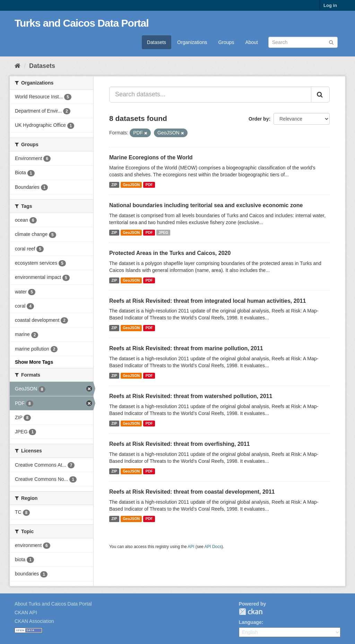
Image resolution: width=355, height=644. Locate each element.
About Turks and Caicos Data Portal (53, 604)
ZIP (114, 185)
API (191, 547)
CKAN (251, 612)
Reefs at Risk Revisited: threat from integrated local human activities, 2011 (207, 301)
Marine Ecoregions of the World (151, 157)
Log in (330, 5)
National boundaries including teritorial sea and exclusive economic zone (206, 205)
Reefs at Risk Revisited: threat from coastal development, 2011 (192, 492)
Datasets (157, 42)
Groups (226, 42)
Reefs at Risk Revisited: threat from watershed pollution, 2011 (191, 396)
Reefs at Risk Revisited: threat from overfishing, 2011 (179, 444)
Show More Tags (34, 362)
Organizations (192, 42)
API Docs (213, 547)
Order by (259, 119)
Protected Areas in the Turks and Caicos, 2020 (170, 253)
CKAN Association (34, 621)
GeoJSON (131, 185)
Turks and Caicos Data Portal (82, 23)
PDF (149, 185)
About (252, 42)
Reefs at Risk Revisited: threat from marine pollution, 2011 (186, 348)
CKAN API (26, 612)
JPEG (163, 232)
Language (250, 622)
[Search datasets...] (210, 95)
